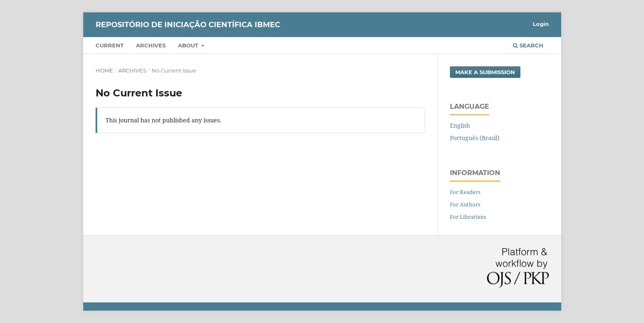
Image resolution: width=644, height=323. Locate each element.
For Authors (465, 204)
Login (541, 24)
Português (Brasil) (475, 138)
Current (110, 45)
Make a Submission (485, 72)
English (460, 125)
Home (104, 70)
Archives (151, 45)
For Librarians (468, 217)
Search (528, 45)
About (189, 45)
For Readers (465, 192)
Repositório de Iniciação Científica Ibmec (188, 25)
